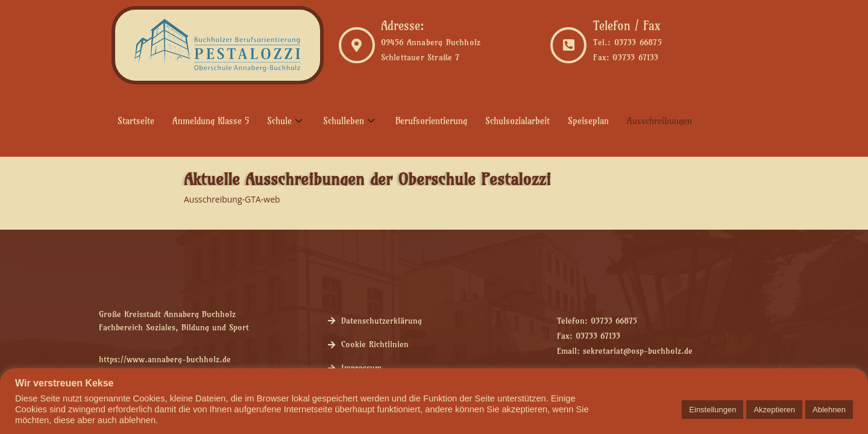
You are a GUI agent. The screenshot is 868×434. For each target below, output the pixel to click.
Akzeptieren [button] (774, 410)
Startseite (136, 121)
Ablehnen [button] (829, 410)
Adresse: (403, 26)
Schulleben (350, 121)
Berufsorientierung (431, 121)
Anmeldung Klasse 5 (211, 121)
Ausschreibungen (659, 121)
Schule (286, 121)
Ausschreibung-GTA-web (232, 199)
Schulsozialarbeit (517, 121)
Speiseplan (588, 121)
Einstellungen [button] (712, 410)
